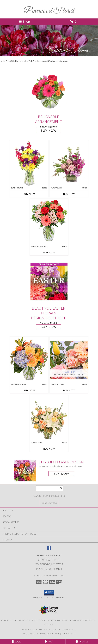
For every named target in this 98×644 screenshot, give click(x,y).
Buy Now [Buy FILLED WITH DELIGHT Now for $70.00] (29, 390)
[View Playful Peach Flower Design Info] (49, 418)
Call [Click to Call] (16, 642)
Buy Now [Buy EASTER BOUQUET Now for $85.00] (69, 390)
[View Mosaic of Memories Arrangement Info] (49, 222)
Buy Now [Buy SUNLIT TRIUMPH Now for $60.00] (29, 194)
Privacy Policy (31, 634)
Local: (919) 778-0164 (49, 569)
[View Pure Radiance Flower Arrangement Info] (69, 164)
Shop (24, 21)
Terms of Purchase (50, 634)
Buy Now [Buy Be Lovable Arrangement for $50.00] (49, 130)
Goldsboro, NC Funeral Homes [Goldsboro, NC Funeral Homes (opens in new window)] (17, 620)
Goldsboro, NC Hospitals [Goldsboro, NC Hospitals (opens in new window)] (48, 620)
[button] (49, 593)
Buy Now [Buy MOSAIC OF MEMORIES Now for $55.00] (49, 252)
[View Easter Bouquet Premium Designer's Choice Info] (69, 360)
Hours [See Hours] (82, 642)
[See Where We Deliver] (49, 503)
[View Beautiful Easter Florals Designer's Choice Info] (49, 282)
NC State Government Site (63, 629)
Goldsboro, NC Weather (35, 629)
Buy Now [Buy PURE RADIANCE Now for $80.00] (69, 194)
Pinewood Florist (49, 11)
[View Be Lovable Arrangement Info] (49, 90)
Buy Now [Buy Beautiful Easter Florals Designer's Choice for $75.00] (49, 327)
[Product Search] (50, 488)
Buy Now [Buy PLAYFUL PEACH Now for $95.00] (49, 449)
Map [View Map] (49, 642)
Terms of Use (68, 634)
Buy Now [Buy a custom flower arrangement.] (61, 474)
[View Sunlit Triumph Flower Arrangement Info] (29, 164)
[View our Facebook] (49, 549)
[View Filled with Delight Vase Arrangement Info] (29, 360)
